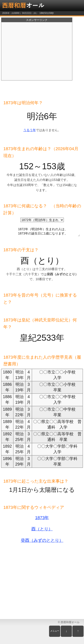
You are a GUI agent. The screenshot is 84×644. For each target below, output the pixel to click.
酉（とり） (42, 529)
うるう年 (30, 130)
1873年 (42, 518)
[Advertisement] (37, 51)
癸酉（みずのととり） (42, 540)
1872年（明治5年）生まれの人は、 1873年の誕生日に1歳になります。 (43, 231)
